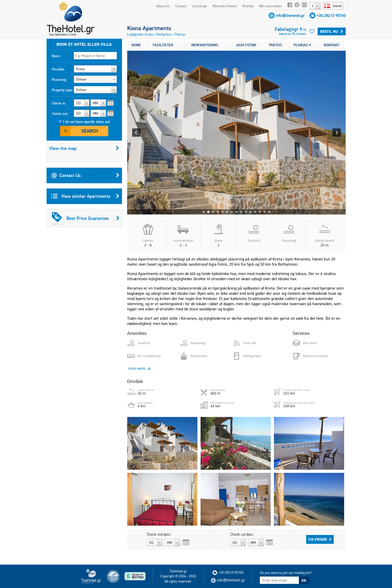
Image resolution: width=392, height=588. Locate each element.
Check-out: (60, 114)
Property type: (63, 90)
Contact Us (85, 175)
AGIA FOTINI (246, 45)
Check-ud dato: (242, 534)
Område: (58, 69)
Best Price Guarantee (85, 218)
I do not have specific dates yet (86, 122)
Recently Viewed (225, 6)
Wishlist (248, 6)
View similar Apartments (85, 196)
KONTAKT (332, 45)
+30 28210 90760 (331, 15)
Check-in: (59, 103)
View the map (84, 148)
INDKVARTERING (205, 45)
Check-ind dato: (159, 534)
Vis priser (320, 539)
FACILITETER (163, 45)
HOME (136, 45)
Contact (181, 6)
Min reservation (270, 6)
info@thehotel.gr (290, 15)
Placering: (59, 80)
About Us (163, 6)
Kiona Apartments (149, 28)
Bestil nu (332, 31)
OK (304, 580)
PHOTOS (275, 45)
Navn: (56, 56)
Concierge (199, 6)
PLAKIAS (302, 45)
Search (90, 131)
